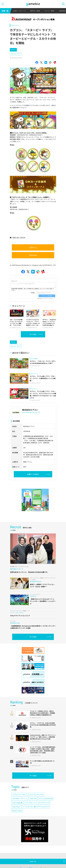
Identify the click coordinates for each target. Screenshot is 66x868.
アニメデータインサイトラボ (36, 802)
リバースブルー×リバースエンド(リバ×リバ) (37, 810)
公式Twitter (33, 255)
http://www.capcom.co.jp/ (31, 420)
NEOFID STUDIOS (17, 818)
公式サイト (33, 247)
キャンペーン (15, 25)
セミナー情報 (49, 11)
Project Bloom (16, 814)
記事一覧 (5, 11)
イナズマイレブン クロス (19, 802)
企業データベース (19, 11)
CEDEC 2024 (33, 806)
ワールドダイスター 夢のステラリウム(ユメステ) (36, 814)
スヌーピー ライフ (16, 54)
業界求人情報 (35, 11)
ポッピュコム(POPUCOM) (46, 806)
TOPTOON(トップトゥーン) (20, 806)
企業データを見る (33, 482)
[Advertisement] (23, 342)
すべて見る (33, 334)
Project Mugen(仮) (17, 810)
